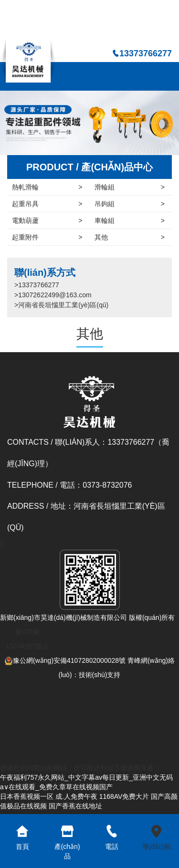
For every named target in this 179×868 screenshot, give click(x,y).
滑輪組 (130, 187)
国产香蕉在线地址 (75, 806)
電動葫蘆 (47, 220)
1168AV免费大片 (124, 796)
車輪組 (130, 220)
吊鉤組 (130, 204)
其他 (130, 237)
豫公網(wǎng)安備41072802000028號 (65, 660)
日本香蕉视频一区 (27, 796)
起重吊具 (47, 204)
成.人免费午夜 (76, 796)
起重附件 (47, 237)
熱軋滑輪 (47, 187)
